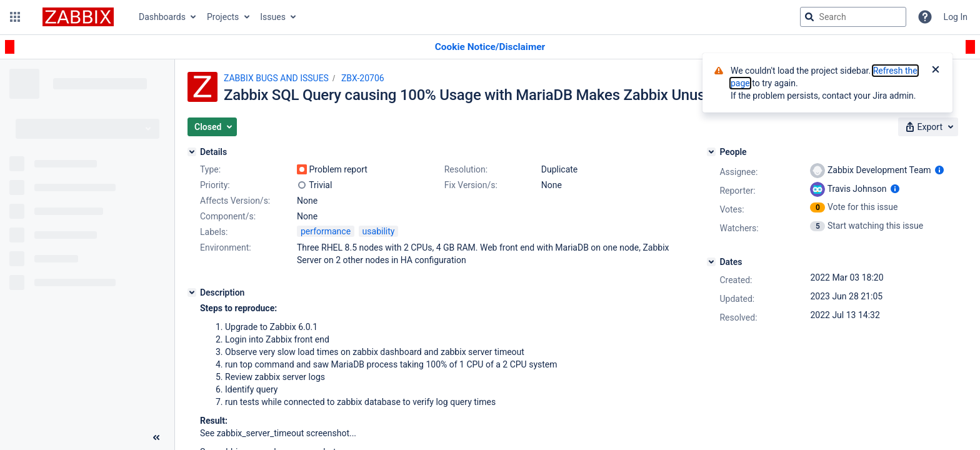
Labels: (214, 232)
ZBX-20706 (363, 78)
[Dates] (711, 262)
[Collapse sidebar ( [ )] (156, 437)
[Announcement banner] (490, 47)
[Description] (192, 292)
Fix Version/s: (471, 185)
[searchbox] (853, 17)
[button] (15, 17)
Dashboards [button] (162, 17)
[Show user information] (939, 170)
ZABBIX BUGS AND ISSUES (276, 78)
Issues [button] (273, 17)
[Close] (936, 71)
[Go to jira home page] (78, 17)
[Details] (192, 152)
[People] (711, 152)
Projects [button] (223, 17)
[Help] (925, 17)
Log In (956, 17)
